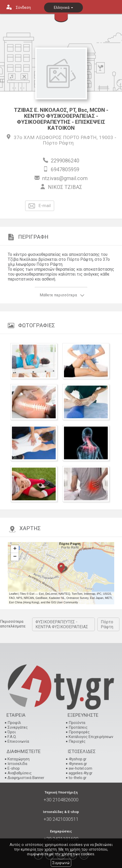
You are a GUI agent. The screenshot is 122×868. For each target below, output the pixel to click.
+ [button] (15, 549)
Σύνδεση (23, 8)
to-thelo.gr (78, 778)
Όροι (12, 732)
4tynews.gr (78, 764)
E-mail (40, 206)
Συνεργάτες (18, 727)
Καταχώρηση (19, 759)
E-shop (14, 768)
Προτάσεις (78, 727)
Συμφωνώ (61, 863)
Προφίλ (14, 723)
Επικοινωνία (18, 741)
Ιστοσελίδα (17, 764)
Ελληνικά (63, 8)
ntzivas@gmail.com (65, 178)
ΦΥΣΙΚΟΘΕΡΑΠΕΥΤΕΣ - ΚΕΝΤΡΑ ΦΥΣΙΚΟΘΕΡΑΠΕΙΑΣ (62, 624)
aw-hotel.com (80, 768)
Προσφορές (79, 732)
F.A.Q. (12, 737)
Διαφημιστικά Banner (26, 778)
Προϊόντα (77, 723)
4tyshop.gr (78, 759)
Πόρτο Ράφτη (58, 143)
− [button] (15, 557)
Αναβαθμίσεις (20, 773)
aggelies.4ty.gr (81, 773)
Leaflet (13, 594)
